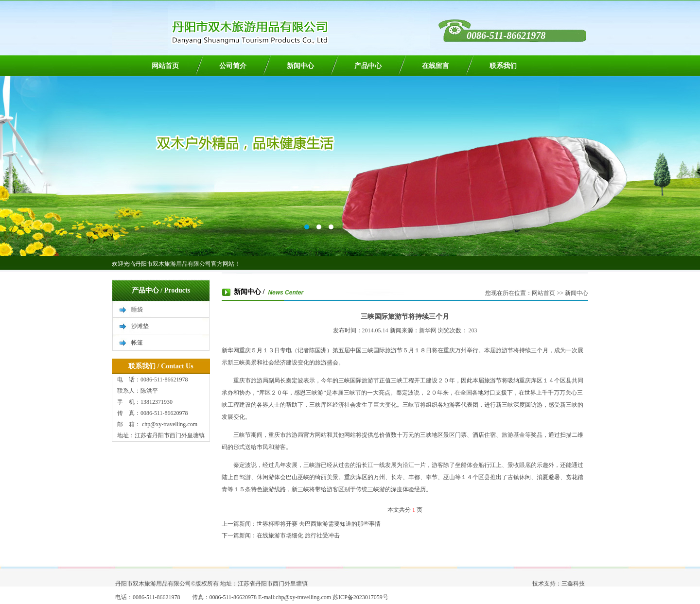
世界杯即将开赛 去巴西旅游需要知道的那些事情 (319, 524)
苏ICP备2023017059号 (360, 597)
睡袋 (137, 310)
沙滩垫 (140, 326)
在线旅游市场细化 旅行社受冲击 (298, 535)
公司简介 (233, 66)
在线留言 (436, 66)
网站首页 (165, 66)
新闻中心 (300, 66)
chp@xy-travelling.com (169, 424)
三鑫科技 (573, 584)
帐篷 (137, 343)
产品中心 (368, 66)
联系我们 (503, 66)
